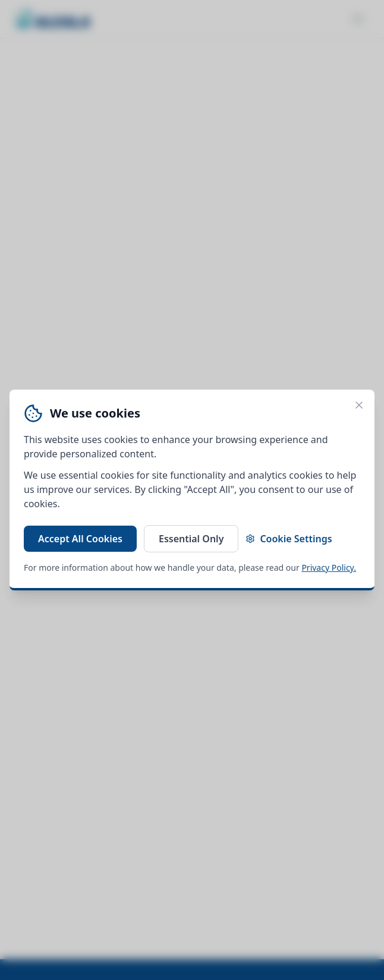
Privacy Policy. (329, 568)
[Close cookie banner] (359, 405)
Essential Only (191, 539)
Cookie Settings (289, 539)
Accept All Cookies (80, 539)
